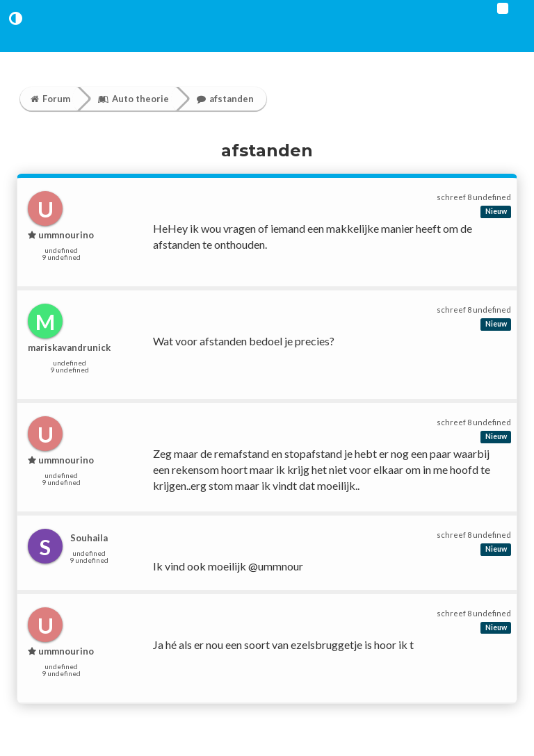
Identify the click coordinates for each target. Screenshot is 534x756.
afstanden (225, 99)
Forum (50, 99)
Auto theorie (133, 99)
